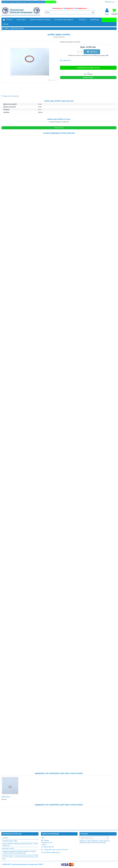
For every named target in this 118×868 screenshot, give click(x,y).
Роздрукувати (66, 60)
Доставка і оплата (8, 848)
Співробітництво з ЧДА (10, 841)
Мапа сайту (40, 2)
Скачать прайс (51, 2)
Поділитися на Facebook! (11, 96)
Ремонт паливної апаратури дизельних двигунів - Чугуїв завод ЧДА (20, 845)
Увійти (107, 14)
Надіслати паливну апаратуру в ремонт (15, 2)
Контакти (32, 2)
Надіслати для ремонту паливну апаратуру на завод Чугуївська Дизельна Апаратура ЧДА (19, 852)
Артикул (56, 37)
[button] (22, 20)
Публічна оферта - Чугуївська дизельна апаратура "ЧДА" (20, 856)
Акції (4, 859)
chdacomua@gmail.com (53, 852)
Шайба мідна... (6, 797)
